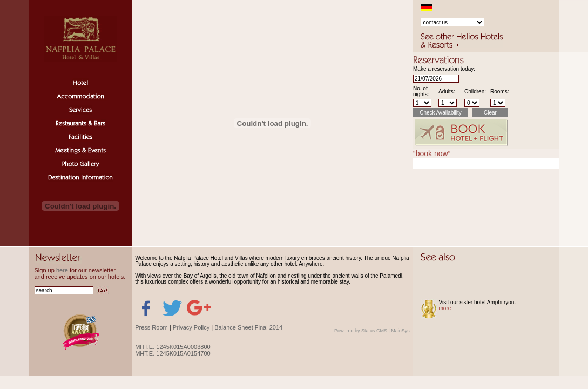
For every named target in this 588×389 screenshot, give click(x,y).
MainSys (400, 331)
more (445, 308)
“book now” (432, 153)
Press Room (151, 327)
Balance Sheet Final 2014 (248, 327)
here (62, 270)
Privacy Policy (191, 327)
